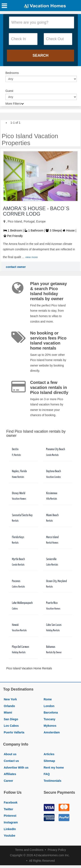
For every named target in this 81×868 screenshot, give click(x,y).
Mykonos (50, 726)
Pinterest (10, 816)
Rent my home (54, 768)
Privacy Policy (57, 850)
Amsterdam (52, 732)
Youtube (10, 836)
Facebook (11, 802)
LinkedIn (10, 829)
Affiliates (10, 774)
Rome (48, 699)
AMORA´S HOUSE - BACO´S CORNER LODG (36, 211)
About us (10, 754)
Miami (8, 712)
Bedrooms (12, 73)
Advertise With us (16, 768)
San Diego (11, 719)
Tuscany (50, 719)
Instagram (11, 822)
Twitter (8, 809)
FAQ (47, 774)
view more (31, 257)
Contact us (11, 761)
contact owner (16, 267)
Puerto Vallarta (14, 732)
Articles (49, 754)
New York (10, 699)
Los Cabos (11, 726)
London (49, 706)
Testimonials (53, 781)
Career (8, 781)
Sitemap (49, 761)
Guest (9, 91)
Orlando (9, 706)
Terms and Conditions (29, 850)
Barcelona (51, 712)
